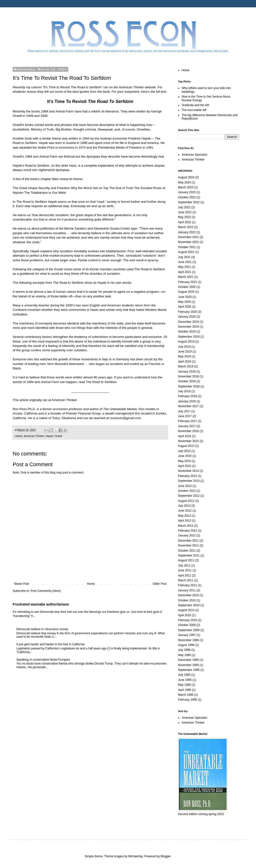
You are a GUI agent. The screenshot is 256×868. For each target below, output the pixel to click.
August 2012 (186, 501)
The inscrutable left (194, 110)
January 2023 (187, 192)
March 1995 (186, 695)
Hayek (49, 436)
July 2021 (184, 257)
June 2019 (185, 352)
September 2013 (189, 481)
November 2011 (188, 545)
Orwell (58, 436)
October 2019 (187, 332)
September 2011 (189, 555)
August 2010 (186, 610)
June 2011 (185, 570)
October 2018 (187, 381)
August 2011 (186, 560)
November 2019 (188, 327)
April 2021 (185, 272)
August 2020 (186, 292)
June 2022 (185, 212)
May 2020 (184, 302)
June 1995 (185, 680)
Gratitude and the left (195, 105)
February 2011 (187, 585)
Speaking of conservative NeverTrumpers (43, 660)
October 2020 (187, 287)
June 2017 (185, 416)
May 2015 (184, 461)
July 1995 (184, 675)
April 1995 (185, 690)
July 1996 (184, 650)
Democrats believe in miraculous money (42, 629)
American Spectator (194, 155)
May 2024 (184, 182)
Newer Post (21, 584)
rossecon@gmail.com (125, 418)
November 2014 (188, 471)
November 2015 (188, 441)
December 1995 (188, 660)
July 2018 (184, 391)
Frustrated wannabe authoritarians (41, 604)
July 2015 (184, 451)
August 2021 (186, 252)
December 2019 (188, 322)
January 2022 (187, 232)
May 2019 (184, 356)
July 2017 (184, 411)
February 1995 (187, 700)
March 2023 (186, 187)
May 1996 (184, 655)
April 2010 (185, 615)
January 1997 (187, 635)
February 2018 (187, 396)
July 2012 (184, 506)
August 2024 (186, 177)
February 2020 (187, 312)
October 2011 (187, 551)
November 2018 (188, 376)
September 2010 (189, 605)
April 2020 (185, 307)
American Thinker (34, 436)
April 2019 (185, 362)
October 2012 (187, 491)
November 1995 (188, 665)
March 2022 (186, 227)
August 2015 (186, 446)
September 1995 (189, 670)
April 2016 (185, 436)
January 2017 (187, 426)
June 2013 (185, 486)
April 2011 (185, 575)
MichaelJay (135, 856)
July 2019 (184, 347)
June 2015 (185, 456)
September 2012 (189, 496)
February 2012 (187, 531)
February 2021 (187, 282)
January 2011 (187, 590)
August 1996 (186, 645)
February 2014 (187, 476)
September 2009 (189, 630)
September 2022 (189, 202)
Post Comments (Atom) (46, 591)
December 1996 (188, 640)
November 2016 (188, 431)
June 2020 (185, 297)
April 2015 (185, 466)
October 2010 (187, 600)
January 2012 (187, 535)
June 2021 (185, 262)
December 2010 (188, 595)
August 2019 (186, 342)
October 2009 (187, 625)
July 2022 (184, 207)
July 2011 (184, 565)
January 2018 (187, 401)
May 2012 (184, 516)
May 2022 (184, 217)
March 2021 (186, 277)
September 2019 (189, 337)
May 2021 (184, 267)
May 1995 (184, 685)
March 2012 (186, 526)
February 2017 (187, 421)
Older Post (160, 584)
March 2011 (186, 580)
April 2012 (185, 521)
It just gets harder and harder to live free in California (50, 644)
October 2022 (187, 197)
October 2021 (187, 247)
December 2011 (188, 541)
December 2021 (188, 237)
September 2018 (189, 386)
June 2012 (185, 511)
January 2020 (187, 317)
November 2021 (188, 242)
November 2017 (188, 406)
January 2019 (187, 372)
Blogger (166, 856)
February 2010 (187, 620)
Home (91, 584)
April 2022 (185, 222)
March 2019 (186, 366)
